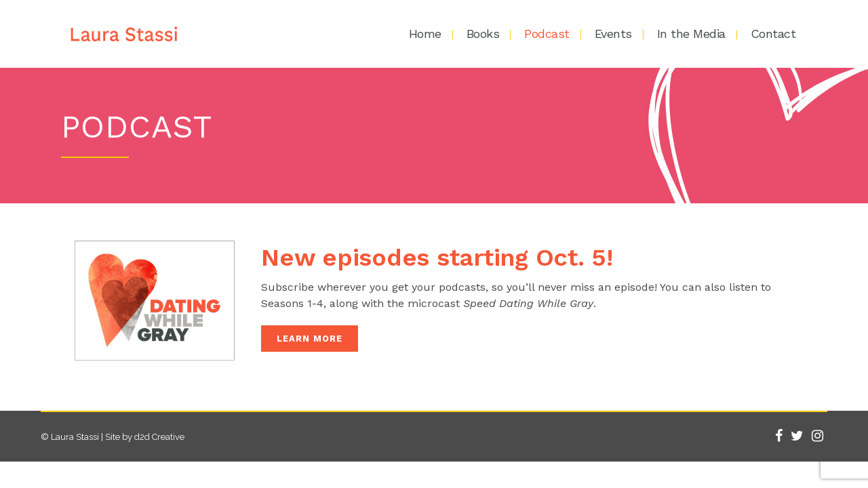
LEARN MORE (310, 339)
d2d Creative (159, 437)
